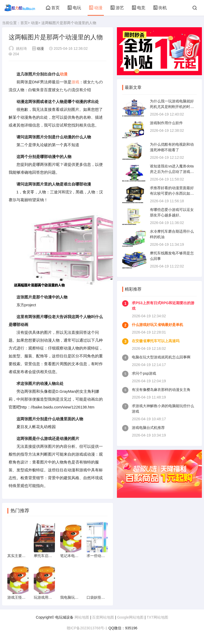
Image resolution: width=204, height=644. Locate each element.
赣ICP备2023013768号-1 (87, 628)
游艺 (117, 8)
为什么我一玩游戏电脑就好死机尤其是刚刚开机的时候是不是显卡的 (172, 107)
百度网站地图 (103, 617)
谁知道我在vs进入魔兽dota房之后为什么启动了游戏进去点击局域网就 (172, 172)
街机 (160, 8)
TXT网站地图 (157, 617)
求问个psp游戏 (144, 373)
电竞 (139, 8)
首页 (53, 8)
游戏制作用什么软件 (166, 123)
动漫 (96, 8)
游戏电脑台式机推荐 (148, 428)
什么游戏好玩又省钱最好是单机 (157, 325)
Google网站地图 (130, 617)
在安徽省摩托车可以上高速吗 (156, 341)
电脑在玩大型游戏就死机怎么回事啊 (161, 357)
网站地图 (82, 617)
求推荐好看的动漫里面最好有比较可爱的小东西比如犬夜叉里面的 (172, 193)
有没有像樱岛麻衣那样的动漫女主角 (161, 390)
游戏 (75, 82)
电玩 (74, 8)
